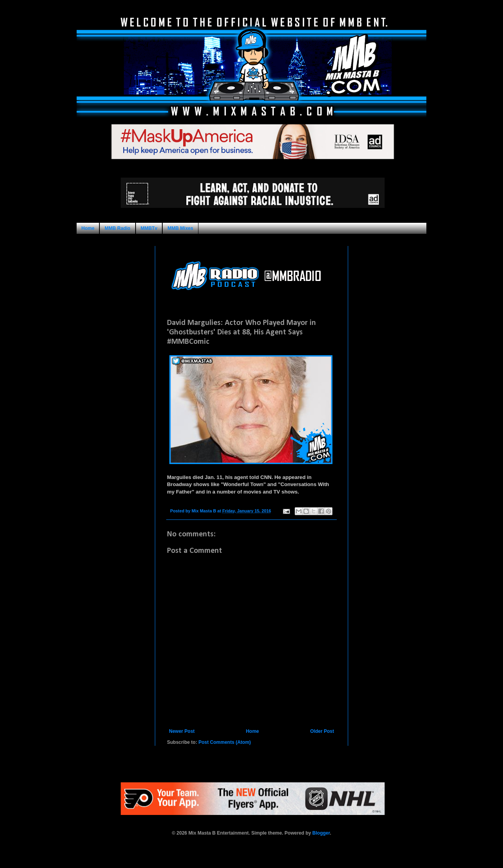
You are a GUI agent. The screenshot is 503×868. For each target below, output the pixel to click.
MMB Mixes (180, 228)
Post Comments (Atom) (225, 742)
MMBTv (149, 228)
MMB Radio (117, 228)
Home (88, 228)
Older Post (322, 731)
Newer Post (182, 731)
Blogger (321, 833)
